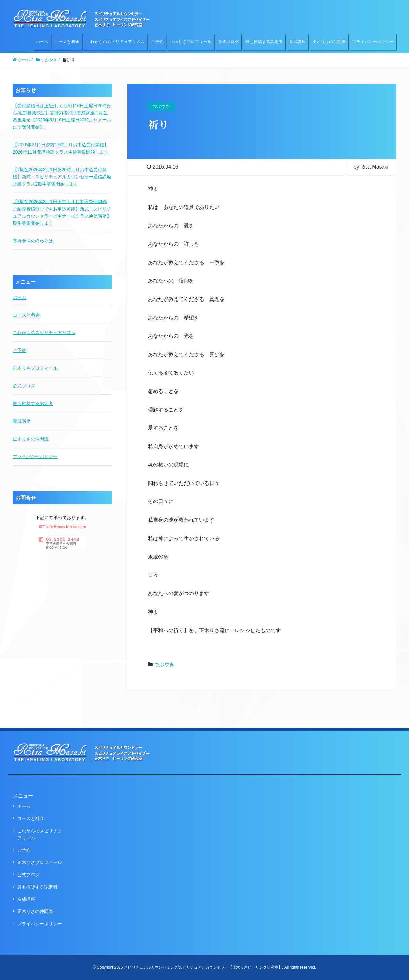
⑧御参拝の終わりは (33, 241)
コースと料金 (67, 42)
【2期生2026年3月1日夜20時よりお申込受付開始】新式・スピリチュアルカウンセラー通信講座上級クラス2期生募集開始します (62, 177)
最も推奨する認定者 (264, 42)
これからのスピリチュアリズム (115, 42)
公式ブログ (228, 42)
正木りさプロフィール (191, 42)
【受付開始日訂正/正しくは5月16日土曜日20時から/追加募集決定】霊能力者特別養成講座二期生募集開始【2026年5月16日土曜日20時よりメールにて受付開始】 (62, 116)
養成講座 (297, 42)
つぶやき (164, 665)
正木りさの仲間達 (329, 42)
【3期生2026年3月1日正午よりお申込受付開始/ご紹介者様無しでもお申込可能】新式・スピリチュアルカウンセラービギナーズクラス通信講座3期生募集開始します (62, 212)
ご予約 (157, 42)
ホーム (42, 42)
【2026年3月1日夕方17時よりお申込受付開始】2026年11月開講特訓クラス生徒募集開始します (61, 148)
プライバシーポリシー (373, 42)
